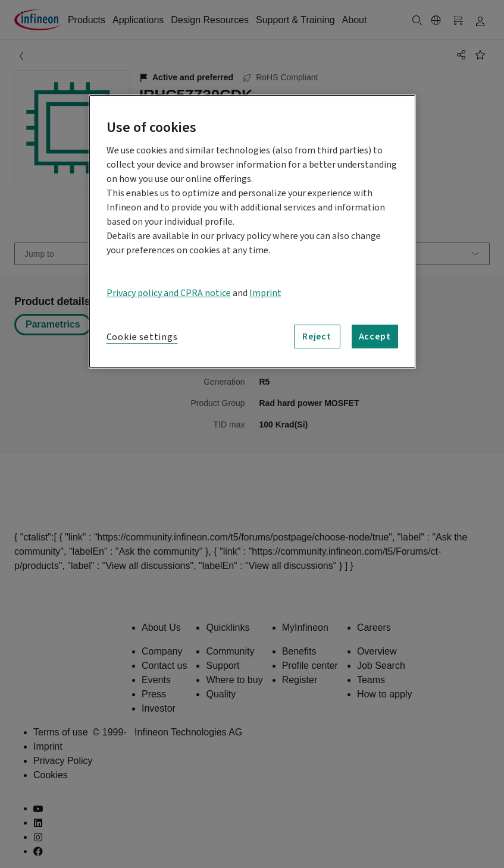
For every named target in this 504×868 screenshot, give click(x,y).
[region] (252, 232)
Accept (375, 336)
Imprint (265, 293)
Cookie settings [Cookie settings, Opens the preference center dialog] (142, 337)
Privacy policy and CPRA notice (169, 293)
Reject (317, 336)
